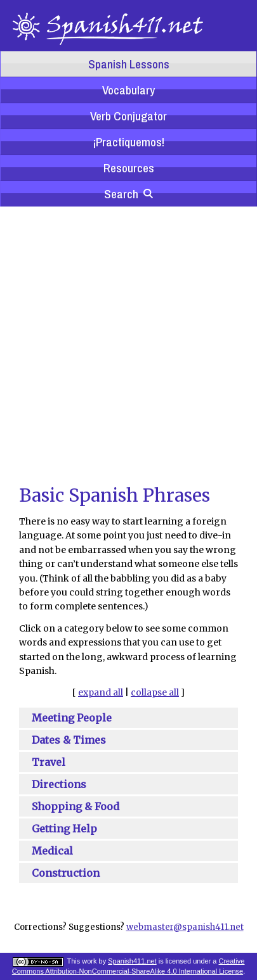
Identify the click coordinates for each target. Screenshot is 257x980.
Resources (129, 168)
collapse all (155, 692)
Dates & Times (69, 740)
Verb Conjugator (128, 116)
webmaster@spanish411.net (185, 927)
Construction (66, 873)
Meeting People (72, 718)
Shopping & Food (76, 806)
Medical (52, 851)
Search (128, 194)
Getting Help (64, 829)
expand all (101, 692)
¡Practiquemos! (128, 142)
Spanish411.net (132, 961)
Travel (49, 762)
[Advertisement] (119, 344)
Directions (59, 784)
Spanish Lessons (129, 64)
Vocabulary (128, 90)
